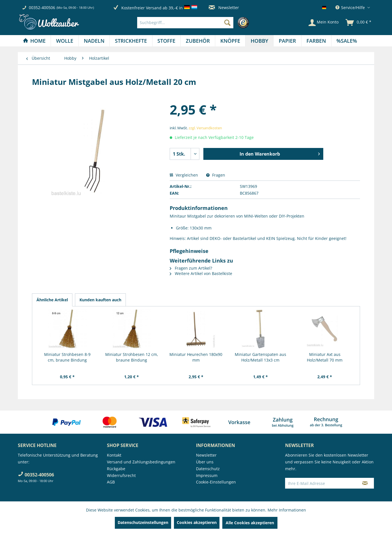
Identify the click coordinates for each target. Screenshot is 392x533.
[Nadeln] (94, 41)
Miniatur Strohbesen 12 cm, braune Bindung (132, 357)
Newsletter (224, 7)
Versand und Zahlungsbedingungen (141, 462)
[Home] (34, 41)
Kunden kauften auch (100, 300)
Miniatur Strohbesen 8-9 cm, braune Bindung (67, 357)
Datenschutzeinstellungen (143, 522)
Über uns (205, 462)
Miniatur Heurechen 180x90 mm (196, 357)
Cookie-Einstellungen (216, 482)
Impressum (207, 475)
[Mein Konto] (324, 23)
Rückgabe (116, 469)
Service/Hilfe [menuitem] (351, 7)
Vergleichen (184, 175)
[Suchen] (227, 23)
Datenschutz (208, 469)
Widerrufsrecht (121, 475)
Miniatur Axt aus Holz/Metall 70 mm (325, 357)
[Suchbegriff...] (185, 23)
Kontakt (114, 455)
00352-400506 (42, 7)
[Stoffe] (166, 41)
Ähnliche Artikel (52, 300)
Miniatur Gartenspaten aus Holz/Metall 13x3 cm (260, 357)
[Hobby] (259, 41)
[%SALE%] (347, 41)
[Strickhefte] (131, 41)
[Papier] (287, 41)
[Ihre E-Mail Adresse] (321, 483)
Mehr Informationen (287, 510)
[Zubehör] (198, 41)
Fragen (216, 175)
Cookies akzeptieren (197, 522)
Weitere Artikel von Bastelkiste (201, 273)
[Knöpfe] (230, 41)
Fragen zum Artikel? (191, 268)
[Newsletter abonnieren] (365, 483)
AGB (111, 482)
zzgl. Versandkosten (205, 128)
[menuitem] (194, 23)
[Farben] (316, 41)
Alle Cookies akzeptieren (250, 523)
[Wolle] (65, 41)
